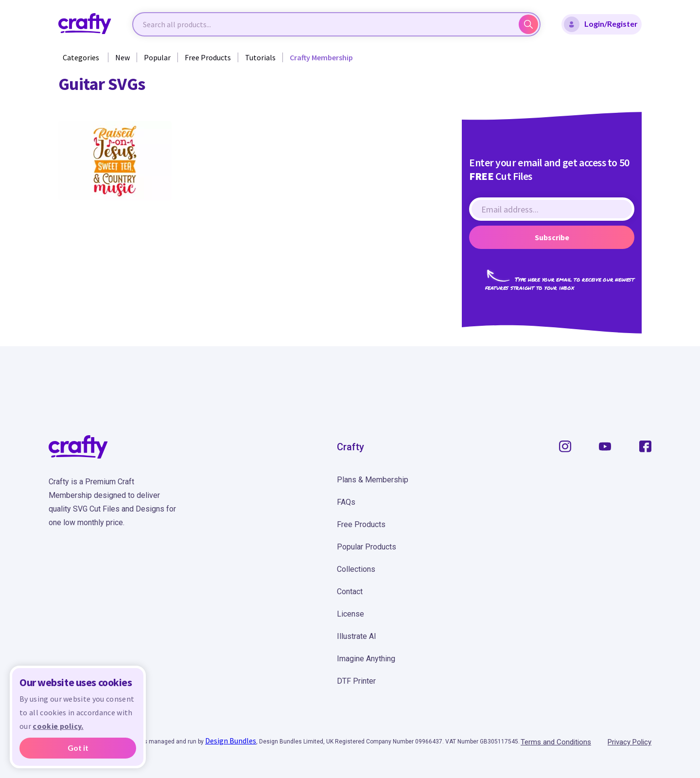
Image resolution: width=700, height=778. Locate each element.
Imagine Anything (366, 659)
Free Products (208, 57)
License (350, 614)
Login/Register (601, 24)
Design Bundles (231, 741)
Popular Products (367, 547)
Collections (356, 569)
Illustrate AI (357, 636)
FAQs (346, 502)
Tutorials (260, 57)
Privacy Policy (630, 742)
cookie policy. (58, 726)
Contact (350, 592)
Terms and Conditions (556, 742)
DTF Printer (356, 681)
